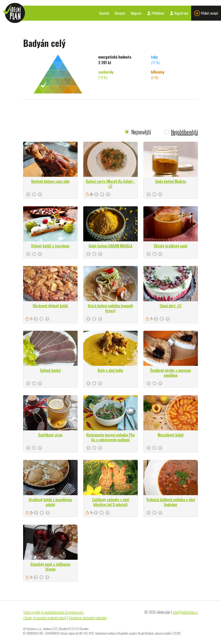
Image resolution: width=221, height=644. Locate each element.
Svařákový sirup (50, 435)
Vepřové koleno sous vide (50, 181)
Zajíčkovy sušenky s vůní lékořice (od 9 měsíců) (110, 502)
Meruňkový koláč (171, 435)
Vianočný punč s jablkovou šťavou (50, 566)
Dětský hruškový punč (171, 246)
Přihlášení (156, 13)
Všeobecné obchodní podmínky (88, 618)
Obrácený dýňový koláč (50, 306)
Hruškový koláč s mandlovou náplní (50, 502)
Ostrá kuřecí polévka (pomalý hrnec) (110, 308)
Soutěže (104, 13)
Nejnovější (141, 132)
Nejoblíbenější (184, 132)
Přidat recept (206, 13)
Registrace (179, 13)
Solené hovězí (50, 370)
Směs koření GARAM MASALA (110, 246)
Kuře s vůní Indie (110, 370)
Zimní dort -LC (171, 306)
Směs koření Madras (171, 181)
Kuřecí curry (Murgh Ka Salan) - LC (110, 184)
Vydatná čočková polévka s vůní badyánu (171, 502)
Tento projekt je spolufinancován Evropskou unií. (54, 612)
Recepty (120, 13)
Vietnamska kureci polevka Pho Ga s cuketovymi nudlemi (110, 437)
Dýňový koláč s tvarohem (50, 246)
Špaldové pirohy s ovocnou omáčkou (171, 373)
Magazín (136, 13)
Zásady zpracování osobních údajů (45, 618)
